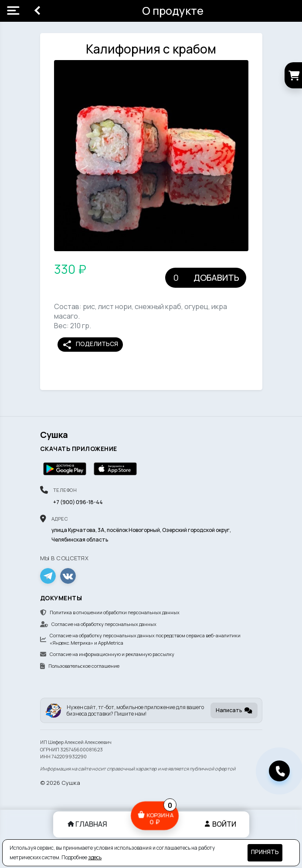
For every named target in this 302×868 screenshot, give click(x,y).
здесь (95, 857)
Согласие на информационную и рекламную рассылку (107, 654)
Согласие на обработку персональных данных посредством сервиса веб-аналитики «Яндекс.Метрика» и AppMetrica (140, 639)
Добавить (216, 278)
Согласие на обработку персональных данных (98, 624)
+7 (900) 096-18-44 (78, 502)
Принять (265, 852)
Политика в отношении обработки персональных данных (110, 612)
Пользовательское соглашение (80, 666)
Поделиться (90, 345)
